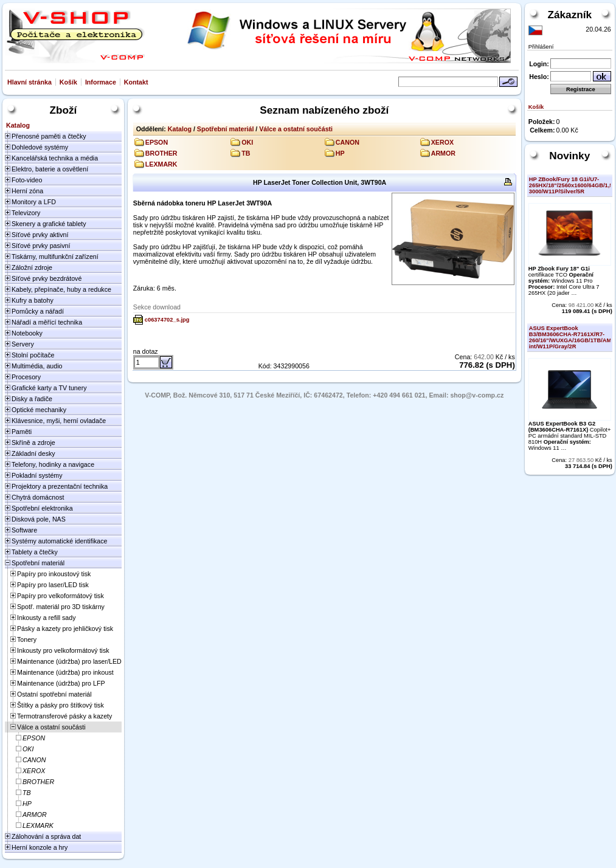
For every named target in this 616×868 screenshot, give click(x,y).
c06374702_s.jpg (167, 320)
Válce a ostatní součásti (296, 129)
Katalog (180, 129)
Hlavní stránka (29, 82)
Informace (101, 82)
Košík (68, 82)
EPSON (157, 142)
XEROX (442, 142)
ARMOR (443, 153)
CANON (348, 142)
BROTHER (161, 153)
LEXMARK (161, 164)
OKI (247, 142)
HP (340, 153)
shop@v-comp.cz (477, 395)
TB (246, 153)
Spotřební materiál (226, 129)
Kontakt (136, 82)
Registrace (581, 89)
